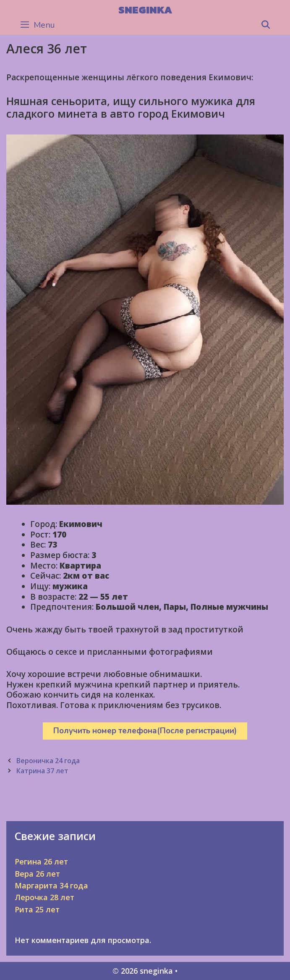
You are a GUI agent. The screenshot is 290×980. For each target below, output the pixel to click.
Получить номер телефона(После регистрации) (145, 731)
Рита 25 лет (37, 909)
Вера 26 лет (37, 874)
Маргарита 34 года (51, 885)
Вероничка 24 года (48, 761)
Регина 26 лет (41, 861)
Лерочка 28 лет (44, 897)
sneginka (145, 10)
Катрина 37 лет (42, 771)
